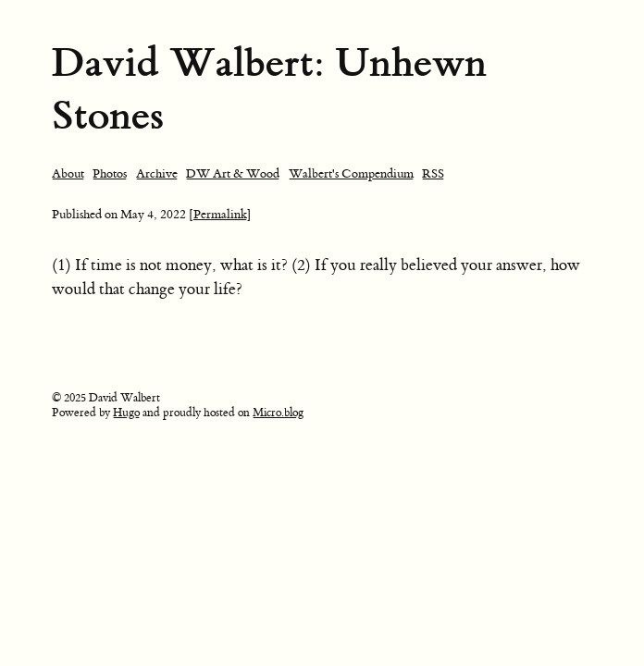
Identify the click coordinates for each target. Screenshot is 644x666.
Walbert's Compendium (351, 173)
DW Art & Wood (233, 173)
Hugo (126, 413)
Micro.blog (278, 413)
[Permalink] (220, 214)
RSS (433, 173)
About (68, 173)
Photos (110, 173)
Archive (157, 173)
